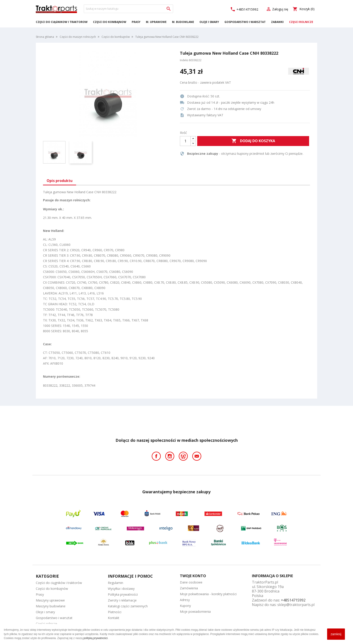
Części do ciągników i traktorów (62, 22)
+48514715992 (244, 9)
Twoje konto (193, 576)
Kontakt (114, 618)
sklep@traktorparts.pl (296, 605)
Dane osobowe (191, 582)
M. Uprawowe (156, 22)
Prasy (136, 22)
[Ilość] (185, 141)
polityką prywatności (96, 638)
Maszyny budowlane (51, 606)
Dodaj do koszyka (253, 141)
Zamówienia (189, 588)
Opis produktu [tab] (60, 181)
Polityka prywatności (123, 594)
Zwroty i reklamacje (122, 600)
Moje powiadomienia (195, 611)
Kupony (185, 606)
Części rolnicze (301, 22)
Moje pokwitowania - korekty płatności (208, 594)
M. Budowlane (183, 22)
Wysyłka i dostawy (121, 589)
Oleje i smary (209, 22)
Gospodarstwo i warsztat (245, 22)
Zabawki (277, 22)
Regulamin (115, 583)
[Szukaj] (128, 9)
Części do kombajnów (110, 22)
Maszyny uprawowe (50, 600)
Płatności (115, 612)
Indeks (184, 60)
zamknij (336, 634)
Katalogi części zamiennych (128, 606)
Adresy (185, 600)
